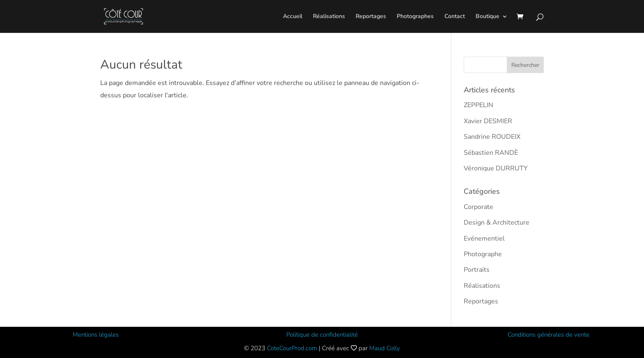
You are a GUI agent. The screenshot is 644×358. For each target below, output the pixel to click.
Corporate (478, 207)
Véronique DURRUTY (496, 168)
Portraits (477, 270)
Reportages (371, 17)
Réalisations (329, 17)
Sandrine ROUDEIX (492, 137)
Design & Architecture (497, 223)
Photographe (483, 254)
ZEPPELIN (478, 105)
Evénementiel (484, 239)
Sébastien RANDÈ (491, 153)
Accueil (293, 17)
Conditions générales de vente (549, 335)
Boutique (488, 17)
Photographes (415, 17)
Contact (455, 17)
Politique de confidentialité (322, 335)
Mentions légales (96, 335)
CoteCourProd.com (292, 348)
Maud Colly (385, 348)
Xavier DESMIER (488, 121)
